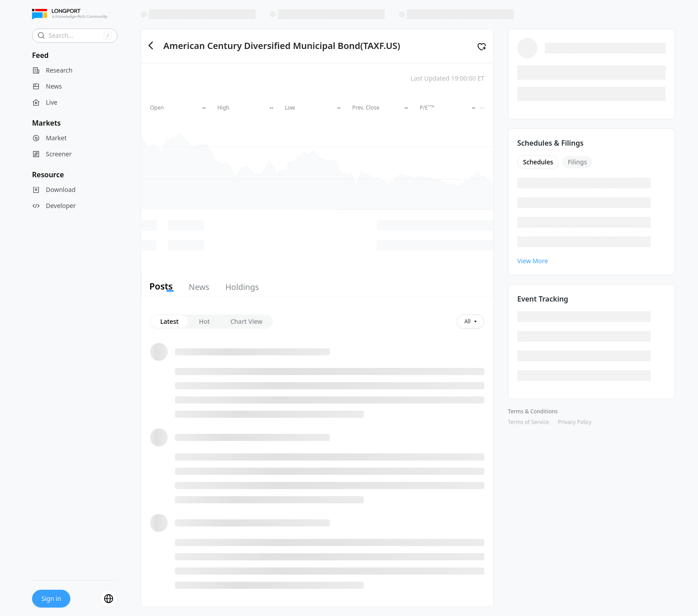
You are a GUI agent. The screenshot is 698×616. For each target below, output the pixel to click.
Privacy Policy (575, 422)
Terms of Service (528, 422)
